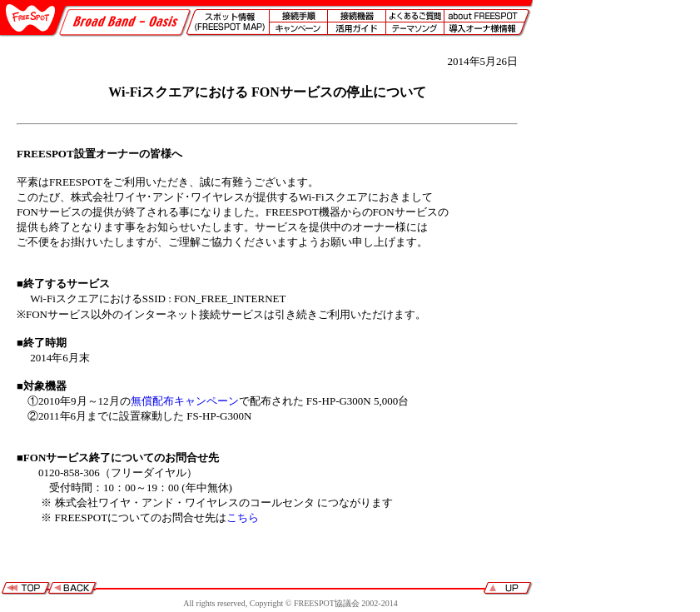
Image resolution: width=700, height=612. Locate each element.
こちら (243, 517)
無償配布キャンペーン (185, 401)
